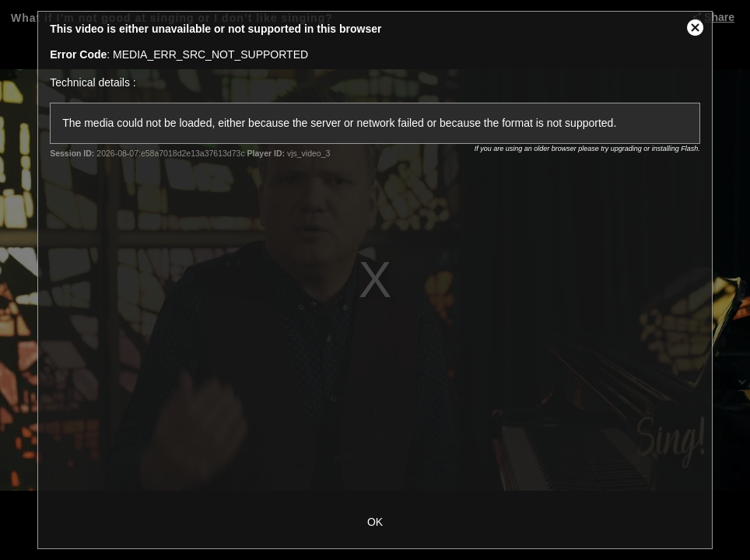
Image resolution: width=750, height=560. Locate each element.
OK (375, 522)
